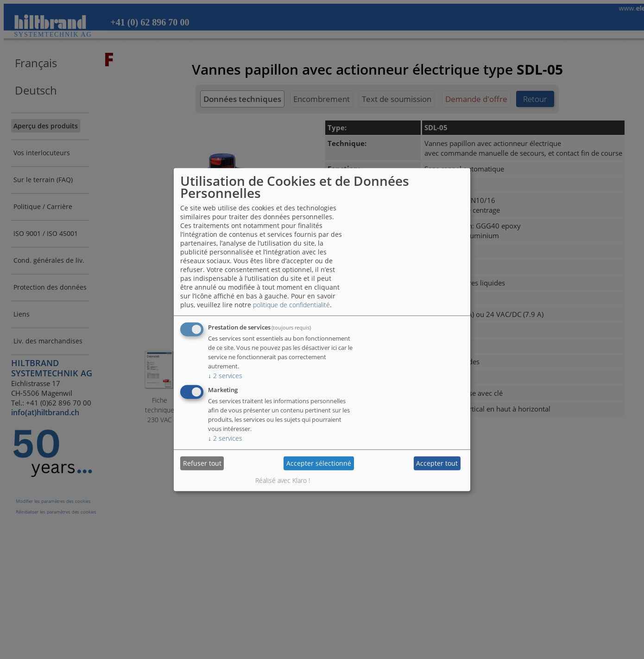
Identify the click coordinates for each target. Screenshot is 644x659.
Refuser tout (202, 463)
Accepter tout (437, 463)
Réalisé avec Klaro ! (283, 480)
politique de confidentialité (291, 304)
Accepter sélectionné (319, 463)
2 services (225, 375)
